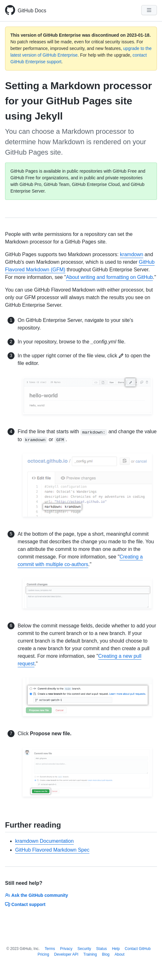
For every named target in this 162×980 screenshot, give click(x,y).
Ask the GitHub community (37, 895)
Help (116, 949)
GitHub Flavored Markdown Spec (52, 850)
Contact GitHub (138, 949)
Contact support (25, 904)
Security (84, 949)
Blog (106, 954)
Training (90, 954)
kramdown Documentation (44, 841)
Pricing (43, 954)
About (120, 954)
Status (101, 949)
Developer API (66, 954)
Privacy (66, 949)
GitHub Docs (32, 11)
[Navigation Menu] (149, 10)
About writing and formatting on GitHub (109, 277)
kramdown (132, 254)
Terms (50, 949)
